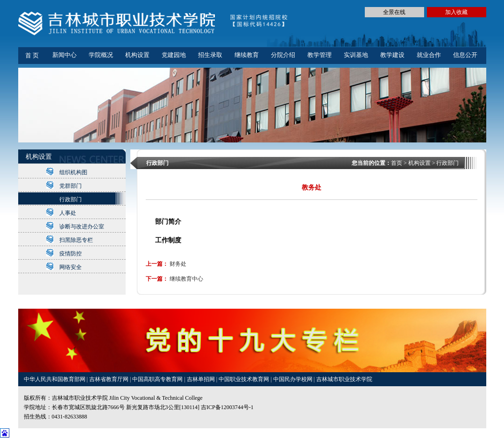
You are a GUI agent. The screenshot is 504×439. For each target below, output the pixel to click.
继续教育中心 (186, 279)
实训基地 (356, 55)
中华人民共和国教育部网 (55, 379)
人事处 (68, 213)
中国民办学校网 (294, 379)
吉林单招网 (202, 379)
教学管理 (319, 55)
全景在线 (394, 12)
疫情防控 (71, 254)
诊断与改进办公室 (82, 227)
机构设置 (137, 55)
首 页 (32, 55)
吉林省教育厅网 (109, 379)
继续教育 (247, 55)
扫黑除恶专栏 (76, 240)
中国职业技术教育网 (245, 379)
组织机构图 (73, 172)
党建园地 (174, 55)
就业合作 (429, 55)
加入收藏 (456, 12)
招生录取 (210, 55)
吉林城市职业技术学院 (344, 379)
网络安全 (71, 267)
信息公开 (465, 55)
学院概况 (101, 55)
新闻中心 (64, 55)
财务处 (178, 264)
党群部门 (71, 186)
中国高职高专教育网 (158, 379)
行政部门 (71, 199)
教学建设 (392, 55)
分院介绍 (283, 55)
